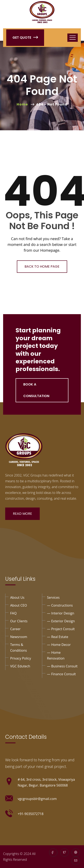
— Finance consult (61, 674)
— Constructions (60, 605)
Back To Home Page (42, 266)
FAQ (13, 613)
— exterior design (61, 621)
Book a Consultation (36, 390)
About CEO (19, 605)
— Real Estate (58, 637)
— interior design (61, 613)
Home (23, 104)
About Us (17, 597)
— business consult (62, 666)
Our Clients (19, 621)
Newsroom (19, 637)
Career (15, 629)
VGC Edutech (20, 666)
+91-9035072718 (31, 814)
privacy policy (21, 658)
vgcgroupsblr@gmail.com (37, 799)
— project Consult (61, 629)
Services (53, 597)
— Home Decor (59, 645)
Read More (22, 514)
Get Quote (25, 38)
